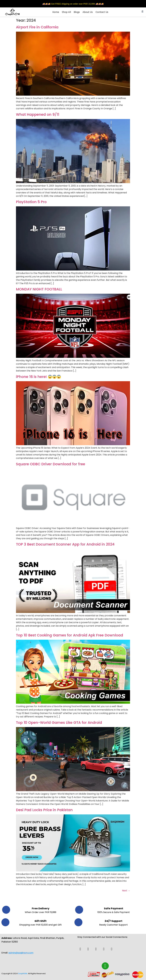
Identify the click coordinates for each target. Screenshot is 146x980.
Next (126, 891)
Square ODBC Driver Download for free (51, 464)
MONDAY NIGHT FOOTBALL (39, 289)
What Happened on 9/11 (38, 115)
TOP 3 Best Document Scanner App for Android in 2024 (65, 544)
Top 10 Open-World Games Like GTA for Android (59, 723)
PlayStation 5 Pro (31, 202)
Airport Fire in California (37, 27)
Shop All (66, 12)
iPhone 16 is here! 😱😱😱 (38, 377)
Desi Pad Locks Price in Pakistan (44, 810)
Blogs (77, 12)
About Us (88, 12)
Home (56, 12)
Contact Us (102, 12)
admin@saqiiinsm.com (21, 953)
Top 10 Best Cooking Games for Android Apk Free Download (70, 635)
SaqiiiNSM (23, 974)
